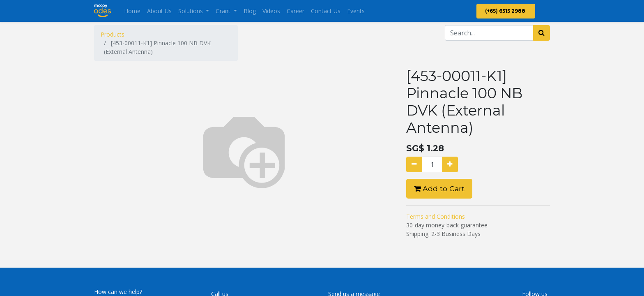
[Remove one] (414, 164)
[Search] (542, 33)
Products (113, 34)
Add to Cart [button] (439, 188)
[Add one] (450, 164)
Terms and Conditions (436, 216)
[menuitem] (132, 11)
